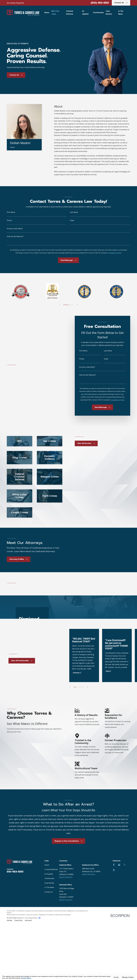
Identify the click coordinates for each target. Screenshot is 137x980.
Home (47, 865)
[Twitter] (125, 865)
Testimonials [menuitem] (98, 13)
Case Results (49, 883)
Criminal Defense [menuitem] (70, 13)
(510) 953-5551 (100, 3)
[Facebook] (114, 865)
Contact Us (49, 892)
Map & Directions (66, 877)
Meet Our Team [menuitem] (55, 13)
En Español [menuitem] (85, 13)
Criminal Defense (51, 869)
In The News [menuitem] (121, 13)
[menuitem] (9, 920)
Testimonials (49, 878)
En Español (49, 874)
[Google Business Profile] (119, 865)
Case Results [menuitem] (109, 13)
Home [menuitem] (47, 13)
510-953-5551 (15, 872)
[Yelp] (114, 870)
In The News (49, 887)
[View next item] (77, 305)
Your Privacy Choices (33, 918)
